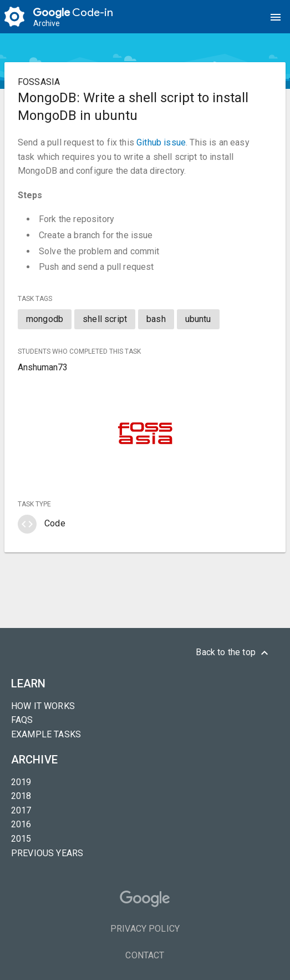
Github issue (161, 142)
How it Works (43, 706)
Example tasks (46, 734)
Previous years (47, 853)
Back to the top (233, 653)
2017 (21, 810)
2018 (21, 796)
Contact (145, 955)
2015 (21, 839)
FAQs (22, 720)
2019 (21, 782)
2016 (21, 824)
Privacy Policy (145, 929)
